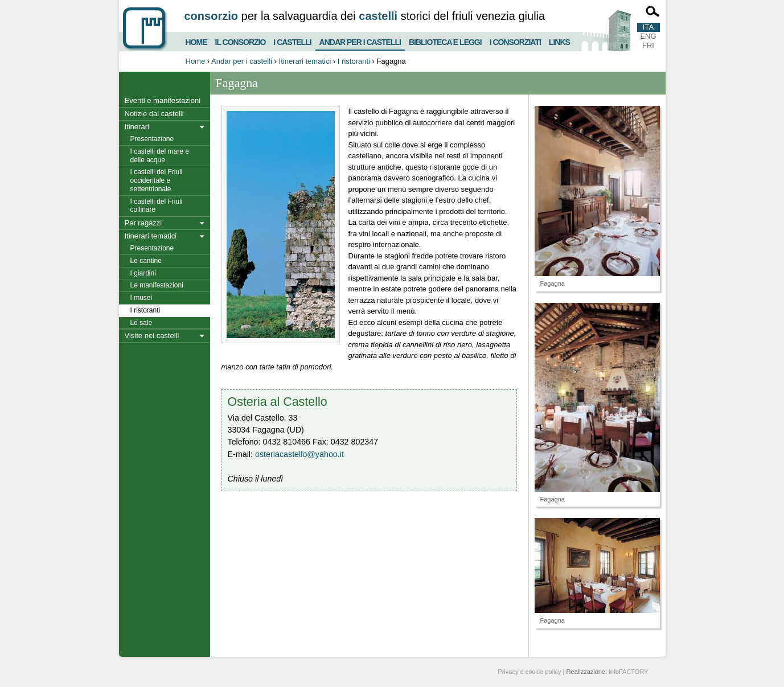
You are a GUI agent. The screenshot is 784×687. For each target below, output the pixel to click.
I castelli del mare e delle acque (160, 156)
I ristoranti (354, 61)
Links (559, 41)
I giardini (143, 273)
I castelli (292, 41)
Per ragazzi (143, 223)
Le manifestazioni (157, 285)
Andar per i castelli (360, 40)
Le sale (141, 323)
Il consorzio (241, 41)
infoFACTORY (628, 672)
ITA (648, 27)
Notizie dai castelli (154, 114)
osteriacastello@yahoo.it (299, 454)
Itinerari (137, 127)
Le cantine (146, 261)
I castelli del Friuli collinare (157, 206)
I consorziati (515, 41)
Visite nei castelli (152, 336)
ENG (648, 36)
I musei (141, 298)
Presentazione (152, 139)
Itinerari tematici (305, 61)
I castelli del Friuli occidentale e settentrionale (157, 180)
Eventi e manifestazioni (163, 100)
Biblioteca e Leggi (445, 41)
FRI (648, 45)
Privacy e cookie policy (529, 672)
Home (196, 41)
